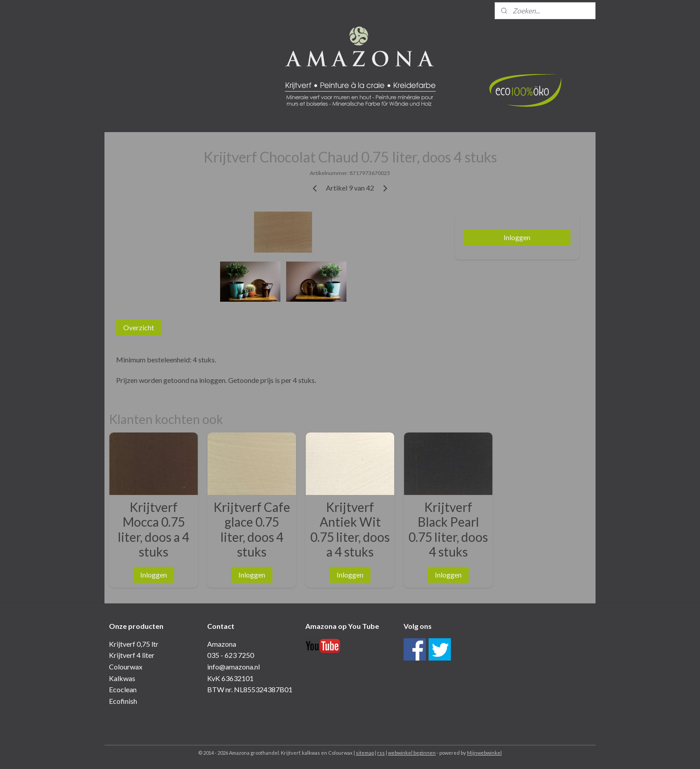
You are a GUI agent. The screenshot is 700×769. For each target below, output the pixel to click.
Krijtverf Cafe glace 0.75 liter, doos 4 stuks (252, 530)
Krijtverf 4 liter (132, 655)
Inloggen (517, 237)
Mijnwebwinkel (484, 753)
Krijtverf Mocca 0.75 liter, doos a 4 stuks (154, 530)
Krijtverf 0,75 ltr (134, 644)
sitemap (365, 753)
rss (381, 753)
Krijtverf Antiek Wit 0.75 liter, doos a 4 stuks (350, 530)
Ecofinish (123, 701)
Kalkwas (122, 678)
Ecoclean (123, 689)
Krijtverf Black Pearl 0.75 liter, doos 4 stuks (448, 530)
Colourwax (126, 667)
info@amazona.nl (233, 667)
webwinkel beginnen (412, 753)
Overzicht (139, 327)
